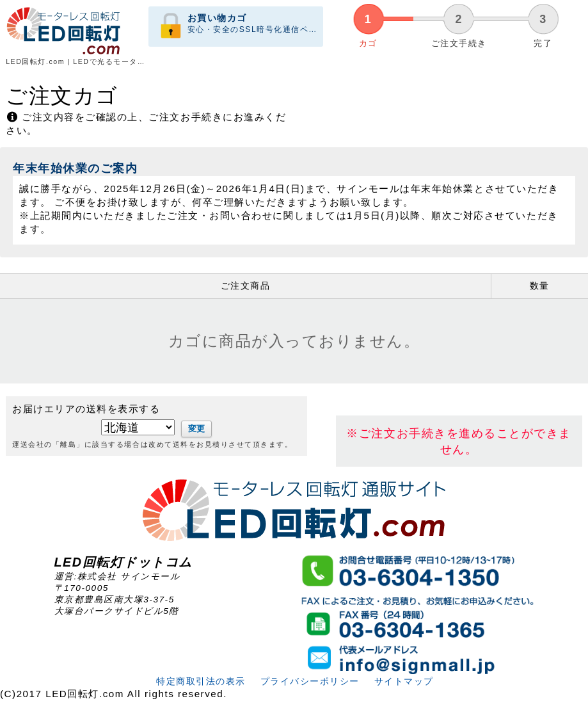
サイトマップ (403, 681)
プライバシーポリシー (309, 681)
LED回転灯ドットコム (123, 562)
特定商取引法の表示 (200, 681)
